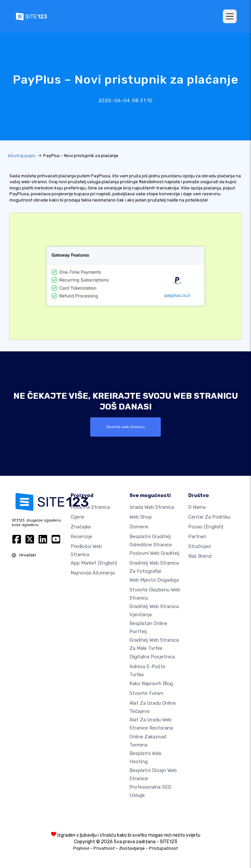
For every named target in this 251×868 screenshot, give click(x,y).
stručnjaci (200, 546)
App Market (94, 563)
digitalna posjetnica (152, 657)
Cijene (77, 517)
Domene (139, 527)
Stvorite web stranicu (125, 427)
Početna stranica (90, 507)
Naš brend (200, 556)
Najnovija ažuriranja (93, 573)
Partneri (197, 537)
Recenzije (81, 537)
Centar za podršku (209, 517)
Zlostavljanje (132, 848)
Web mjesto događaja (154, 580)
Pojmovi (81, 848)
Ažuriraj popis (22, 156)
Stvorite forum (146, 693)
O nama (197, 507)
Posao (206, 527)
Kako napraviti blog (151, 683)
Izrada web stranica (152, 507)
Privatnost (104, 848)
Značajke (81, 527)
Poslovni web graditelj (154, 553)
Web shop (141, 517)
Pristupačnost (163, 848)
